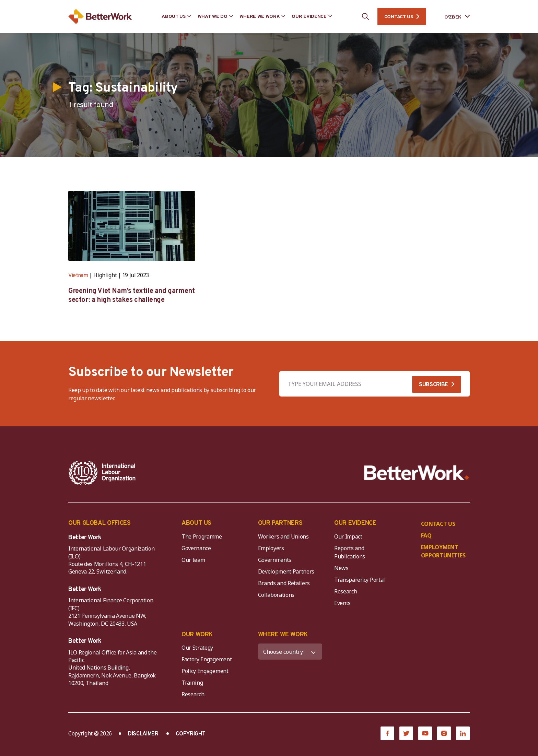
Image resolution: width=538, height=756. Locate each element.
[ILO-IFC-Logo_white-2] (102, 473)
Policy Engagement (206, 671)
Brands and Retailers (284, 583)
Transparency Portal (360, 580)
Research (346, 591)
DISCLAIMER (143, 734)
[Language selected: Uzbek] (452, 17)
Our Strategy (197, 648)
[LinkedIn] (463, 733)
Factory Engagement (207, 659)
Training (192, 683)
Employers (271, 548)
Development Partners (286, 571)
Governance (196, 548)
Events (342, 603)
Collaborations (276, 595)
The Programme (202, 536)
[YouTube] (425, 733)
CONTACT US (399, 17)
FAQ (426, 535)
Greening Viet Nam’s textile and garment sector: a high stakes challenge (131, 296)
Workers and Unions (283, 536)
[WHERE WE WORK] (290, 652)
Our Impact (348, 536)
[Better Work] (417, 473)
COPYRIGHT (190, 734)
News (341, 568)
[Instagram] (444, 733)
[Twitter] (406, 733)
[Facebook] (387, 733)
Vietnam (78, 276)
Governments (275, 560)
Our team (193, 560)
